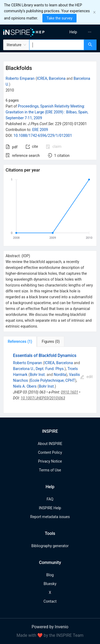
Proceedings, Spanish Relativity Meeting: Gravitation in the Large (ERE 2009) (47, 112)
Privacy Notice (50, 461)
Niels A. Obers (25, 386)
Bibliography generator (50, 546)
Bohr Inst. (38, 375)
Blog (50, 575)
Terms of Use (50, 470)
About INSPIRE (50, 444)
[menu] (76, 32)
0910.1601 (69, 392)
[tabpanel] (50, 380)
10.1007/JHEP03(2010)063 (43, 398)
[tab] (20, 341)
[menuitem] (73, 32)
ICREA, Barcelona (51, 78)
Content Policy (50, 452)
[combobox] (57, 45)
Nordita (60, 375)
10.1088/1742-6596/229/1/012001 (43, 136)
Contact (50, 601)
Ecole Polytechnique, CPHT (53, 380)
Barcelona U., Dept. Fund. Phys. (39, 369)
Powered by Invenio (50, 627)
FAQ (50, 499)
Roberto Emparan (20, 78)
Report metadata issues (50, 517)
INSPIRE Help (50, 508)
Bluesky (50, 584)
